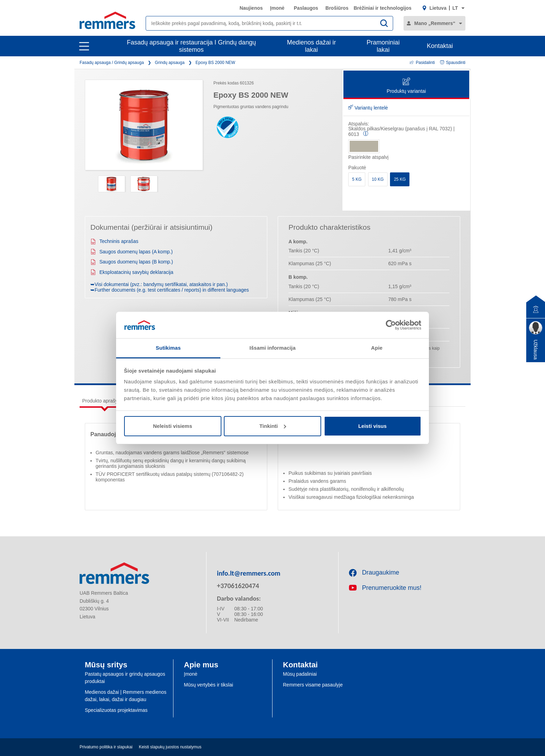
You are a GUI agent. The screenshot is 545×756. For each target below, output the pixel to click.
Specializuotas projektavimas (116, 710)
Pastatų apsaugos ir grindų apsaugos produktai (125, 678)
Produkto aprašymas (105, 401)
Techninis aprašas (114, 241)
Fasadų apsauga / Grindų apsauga (112, 63)
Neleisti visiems (173, 426)
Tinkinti (273, 426)
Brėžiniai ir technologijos (382, 8)
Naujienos (251, 8)
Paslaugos (306, 8)
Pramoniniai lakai (383, 46)
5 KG (357, 179)
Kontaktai (440, 46)
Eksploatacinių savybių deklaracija (132, 272)
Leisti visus (373, 426)
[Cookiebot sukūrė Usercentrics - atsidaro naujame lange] (391, 325)
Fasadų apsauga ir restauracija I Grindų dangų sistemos (191, 46)
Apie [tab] (377, 348)
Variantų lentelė (368, 108)
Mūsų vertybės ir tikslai (209, 685)
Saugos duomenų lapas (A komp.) (132, 252)
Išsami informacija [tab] (273, 348)
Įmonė (277, 8)
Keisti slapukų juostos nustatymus (170, 747)
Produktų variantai (406, 86)
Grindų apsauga (170, 63)
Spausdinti (453, 63)
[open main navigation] (84, 46)
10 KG (378, 179)
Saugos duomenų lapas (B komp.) (132, 262)
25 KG (400, 179)
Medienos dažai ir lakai (312, 46)
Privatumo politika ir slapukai (106, 747)
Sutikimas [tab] (168, 348)
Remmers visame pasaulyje (313, 685)
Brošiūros (337, 8)
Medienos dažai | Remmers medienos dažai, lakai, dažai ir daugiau (126, 696)
